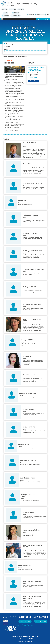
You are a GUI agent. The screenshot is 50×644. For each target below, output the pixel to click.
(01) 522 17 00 (34, 78)
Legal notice (35, 636)
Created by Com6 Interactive (25, 641)
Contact (6, 49)
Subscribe (41, 621)
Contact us (25, 621)
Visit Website (33, 81)
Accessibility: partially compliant (19, 639)
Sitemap (14, 636)
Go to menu (5, 9)
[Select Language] (40, 15)
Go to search (22, 9)
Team (5, 52)
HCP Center (7, 47)
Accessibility (31, 15)
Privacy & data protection (24, 636)
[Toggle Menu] (2, 19)
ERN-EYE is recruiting (34, 639)
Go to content (13, 9)
